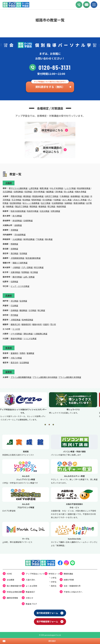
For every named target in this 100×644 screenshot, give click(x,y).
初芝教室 (28, 192)
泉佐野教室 (17, 221)
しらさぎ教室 (70, 188)
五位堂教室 (24, 362)
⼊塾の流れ (30, 580)
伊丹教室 (14, 315)
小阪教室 (16, 267)
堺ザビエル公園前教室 (18, 188)
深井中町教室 (39, 192)
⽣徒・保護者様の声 (72, 586)
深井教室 (59, 192)
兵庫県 (9, 296)
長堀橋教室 (75, 196)
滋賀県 (9, 372)
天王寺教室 (16, 200)
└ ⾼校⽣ (52, 586)
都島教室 (42, 206)
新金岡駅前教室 (84, 188)
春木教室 (49, 239)
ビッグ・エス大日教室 (20, 286)
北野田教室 (18, 192)
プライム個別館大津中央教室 (45, 377)
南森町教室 (61, 206)
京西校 (22, 353)
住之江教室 (46, 203)
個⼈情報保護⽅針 (14, 586)
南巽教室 (10, 206)
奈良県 (9, 348)
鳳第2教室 (44, 188)
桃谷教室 (26, 200)
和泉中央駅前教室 (18, 211)
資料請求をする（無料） (50, 87)
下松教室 (40, 239)
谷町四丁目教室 (52, 196)
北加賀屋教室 (57, 203)
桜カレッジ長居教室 (31, 203)
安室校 (46, 324)
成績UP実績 (69, 580)
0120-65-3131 (50, 67)
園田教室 (23, 310)
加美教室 (68, 203)
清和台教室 (28, 334)
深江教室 (14, 301)
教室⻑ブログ (31, 604)
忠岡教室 (14, 249)
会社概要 (10, 580)
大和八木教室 (16, 358)
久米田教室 (17, 239)
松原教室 (14, 282)
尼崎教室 (14, 310)
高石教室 (14, 253)
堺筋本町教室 (16, 196)
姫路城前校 (26, 324)
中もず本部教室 (56, 188)
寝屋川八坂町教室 (20, 263)
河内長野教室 (20, 235)
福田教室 (50, 192)
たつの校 (16, 329)
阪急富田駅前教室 (33, 258)
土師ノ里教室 (29, 277)
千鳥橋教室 (64, 196)
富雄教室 (30, 353)
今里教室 (57, 200)
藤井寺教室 (17, 277)
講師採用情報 (12, 598)
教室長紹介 (30, 592)
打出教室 (14, 306)
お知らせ (29, 598)
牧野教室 (25, 272)
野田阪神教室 (38, 196)
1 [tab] (46, 425)
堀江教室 (85, 196)
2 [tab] (50, 425)
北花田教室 (7, 192)
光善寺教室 (15, 272)
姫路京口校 (15, 324)
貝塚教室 (14, 230)
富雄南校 (14, 353)
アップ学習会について (35, 574)
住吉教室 (23, 301)
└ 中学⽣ (52, 582)
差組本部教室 (16, 338)
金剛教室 (18, 225)
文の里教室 (47, 200)
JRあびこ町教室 (80, 200)
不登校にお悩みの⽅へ (73, 592)
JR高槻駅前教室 (17, 258)
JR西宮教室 (15, 320)
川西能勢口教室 (41, 334)
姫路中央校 (37, 324)
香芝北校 (14, 362)
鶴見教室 (27, 196)
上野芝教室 (34, 188)
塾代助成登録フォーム (47, 613)
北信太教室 (45, 211)
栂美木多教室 (81, 192)
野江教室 (51, 206)
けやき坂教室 (16, 334)
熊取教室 (14, 244)
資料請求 (52, 641)
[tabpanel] (25, 407)
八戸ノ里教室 (27, 267)
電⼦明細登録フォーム (47, 621)
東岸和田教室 (29, 239)
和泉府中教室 (33, 211)
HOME (9, 574)
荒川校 (53, 324)
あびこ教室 (67, 200)
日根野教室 (28, 221)
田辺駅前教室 (15, 203)
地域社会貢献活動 (14, 592)
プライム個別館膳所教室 (21, 377)
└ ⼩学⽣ (52, 578)
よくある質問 (31, 586)
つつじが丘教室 (30, 338)
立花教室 (32, 310)
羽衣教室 (23, 253)
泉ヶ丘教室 (69, 192)
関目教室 (33, 206)
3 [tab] (54, 425)
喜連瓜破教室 (79, 203)
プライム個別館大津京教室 (70, 377)
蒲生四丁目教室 (22, 206)
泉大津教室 (17, 216)
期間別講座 (68, 574)
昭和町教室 (36, 200)
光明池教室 (55, 211)
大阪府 (9, 183)
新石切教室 (39, 267)
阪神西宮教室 (27, 320)
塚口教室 (41, 310)
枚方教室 (34, 272)
